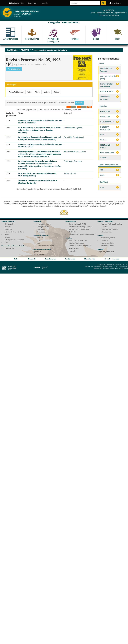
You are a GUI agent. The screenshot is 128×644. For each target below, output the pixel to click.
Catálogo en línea (43, 227)
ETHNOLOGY (105, 111)
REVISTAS (25, 50)
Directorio (32, 259)
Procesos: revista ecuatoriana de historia (49, 50)
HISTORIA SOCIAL (107, 122)
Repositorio (41, 229)
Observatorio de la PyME (77, 224)
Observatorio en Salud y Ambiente (80, 227)
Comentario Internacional (45, 246)
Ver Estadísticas (14, 69)
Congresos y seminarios (106, 252)
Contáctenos (70, 259)
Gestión (7, 234)
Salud (7, 242)
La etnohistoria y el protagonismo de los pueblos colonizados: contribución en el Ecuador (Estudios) (39, 130)
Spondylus (37, 252)
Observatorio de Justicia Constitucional (82, 234)
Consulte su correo (112, 259)
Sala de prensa (39, 254)
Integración (73, 251)
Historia (7, 237)
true (102, 187)
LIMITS (103, 135)
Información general (108, 238)
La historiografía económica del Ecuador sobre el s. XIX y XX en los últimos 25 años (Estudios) (39, 138)
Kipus (39, 240)
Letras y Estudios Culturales (14, 240)
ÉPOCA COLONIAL (108, 153)
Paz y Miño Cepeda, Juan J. (74, 137)
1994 (102, 170)
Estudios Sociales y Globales (14, 232)
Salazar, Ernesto (70, 173)
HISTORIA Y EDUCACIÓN (105, 128)
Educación (8, 229)
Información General (44, 224)
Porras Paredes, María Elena (75, 151)
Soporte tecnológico (107, 243)
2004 (102, 175)
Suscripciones (50, 259)
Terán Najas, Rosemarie (73, 161)
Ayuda (45, 3)
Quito (16, 259)
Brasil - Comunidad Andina (78, 240)
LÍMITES (103, 140)
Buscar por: (33, 3)
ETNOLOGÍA (105, 117)
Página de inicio (16, 3)
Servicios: (115, 3)
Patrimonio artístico (107, 246)
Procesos (40, 238)
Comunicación (10, 224)
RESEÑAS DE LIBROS (105, 146)
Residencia (104, 240)
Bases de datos (42, 232)
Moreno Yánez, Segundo (73, 127)
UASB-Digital (13, 50)
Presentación (9, 248)
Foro (38, 243)
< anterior (104, 158)
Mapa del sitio (90, 259)
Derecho (8, 227)
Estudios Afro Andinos (76, 243)
